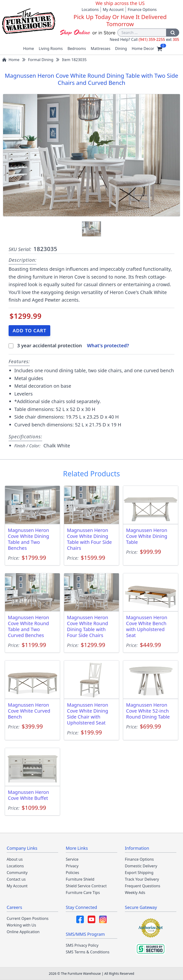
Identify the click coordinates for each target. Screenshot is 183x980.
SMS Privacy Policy (82, 945)
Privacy (72, 866)
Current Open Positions (28, 918)
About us (15, 859)
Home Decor (143, 48)
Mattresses (101, 48)
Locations (90, 10)
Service (72, 859)
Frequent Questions (142, 886)
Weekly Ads (135, 893)
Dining (121, 48)
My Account (113, 10)
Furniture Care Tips (83, 893)
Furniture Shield (80, 879)
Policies (72, 873)
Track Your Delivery (142, 879)
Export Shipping (139, 873)
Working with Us (21, 925)
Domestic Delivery (141, 866)
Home (29, 48)
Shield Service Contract (86, 886)
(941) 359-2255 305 (159, 39)
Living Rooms (51, 48)
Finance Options (142, 10)
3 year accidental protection (50, 345)
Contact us (16, 879)
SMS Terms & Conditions (88, 952)
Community (17, 873)
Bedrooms (77, 48)
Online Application (23, 932)
